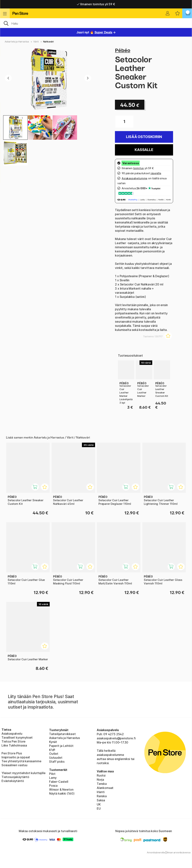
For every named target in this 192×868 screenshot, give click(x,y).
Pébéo (123, 50)
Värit (36, 42)
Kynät (53, 742)
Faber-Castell (59, 782)
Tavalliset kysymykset (17, 737)
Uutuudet (56, 758)
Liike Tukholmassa (14, 745)
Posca (53, 786)
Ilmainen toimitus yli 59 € (96, 4)
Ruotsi (101, 775)
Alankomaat (105, 788)
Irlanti (101, 792)
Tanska (102, 784)
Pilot (52, 774)
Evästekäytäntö (13, 781)
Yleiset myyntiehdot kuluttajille (23, 773)
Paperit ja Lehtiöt (61, 746)
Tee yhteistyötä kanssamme (21, 761)
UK (99, 804)
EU (99, 808)
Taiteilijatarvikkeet (62, 734)
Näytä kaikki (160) (62, 793)
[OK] (96, 23)
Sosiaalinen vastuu (14, 765)
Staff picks (57, 762)
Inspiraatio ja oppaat (16, 757)
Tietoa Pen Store (13, 741)
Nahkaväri (48, 42)
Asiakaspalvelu (12, 734)
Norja (100, 780)
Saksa (101, 800)
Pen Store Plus (12, 753)
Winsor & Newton (61, 790)
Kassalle (144, 150)
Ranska (102, 796)
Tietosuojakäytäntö (15, 777)
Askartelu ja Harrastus (17, 42)
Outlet (54, 754)
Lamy (53, 778)
